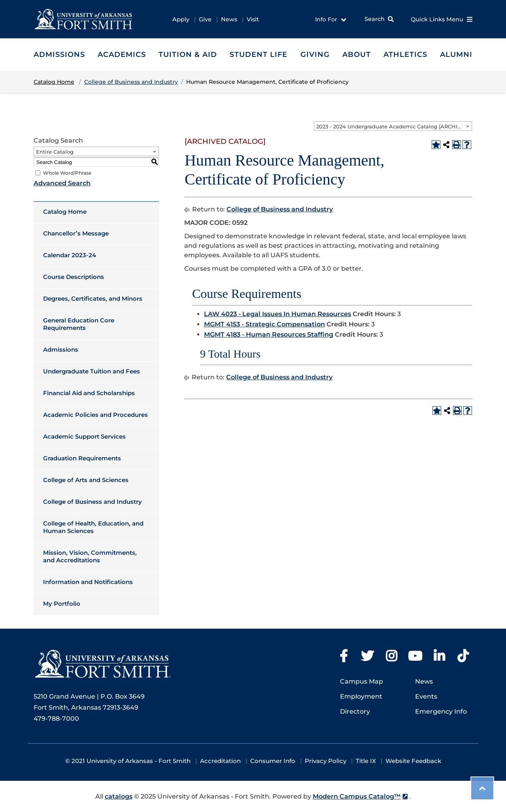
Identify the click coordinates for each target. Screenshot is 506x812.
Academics (122, 55)
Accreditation (220, 761)
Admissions (59, 55)
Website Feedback (413, 761)
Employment (361, 696)
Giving (315, 55)
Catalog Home (65, 212)
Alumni (456, 55)
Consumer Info (273, 761)
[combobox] (393, 126)
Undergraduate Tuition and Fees (92, 371)
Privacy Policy (326, 761)
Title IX (366, 761)
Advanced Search (62, 183)
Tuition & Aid (188, 55)
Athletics (405, 55)
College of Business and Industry (93, 502)
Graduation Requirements (82, 458)
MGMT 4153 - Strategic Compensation (264, 324)
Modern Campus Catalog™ (357, 796)
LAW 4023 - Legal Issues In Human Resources (278, 314)
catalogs (119, 796)
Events (426, 696)
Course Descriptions (74, 277)
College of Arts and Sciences (86, 480)
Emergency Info (441, 711)
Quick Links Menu (442, 19)
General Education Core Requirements (79, 324)
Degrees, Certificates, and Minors (93, 299)
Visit (253, 19)
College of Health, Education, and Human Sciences (93, 527)
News (229, 19)
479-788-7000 (56, 719)
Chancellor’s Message (76, 233)
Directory (355, 711)
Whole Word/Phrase (67, 173)
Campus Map (362, 681)
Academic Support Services (84, 436)
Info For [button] (331, 20)
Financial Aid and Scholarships (89, 393)
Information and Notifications (88, 582)
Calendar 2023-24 (70, 255)
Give (205, 19)
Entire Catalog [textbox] (55, 152)
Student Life (259, 55)
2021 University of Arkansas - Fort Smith (131, 761)
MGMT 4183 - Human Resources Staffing (269, 334)
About (357, 55)
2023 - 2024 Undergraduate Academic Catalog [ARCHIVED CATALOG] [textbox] (394, 126)
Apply (181, 19)
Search (375, 19)
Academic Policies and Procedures (95, 415)
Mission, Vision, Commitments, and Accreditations (90, 556)
